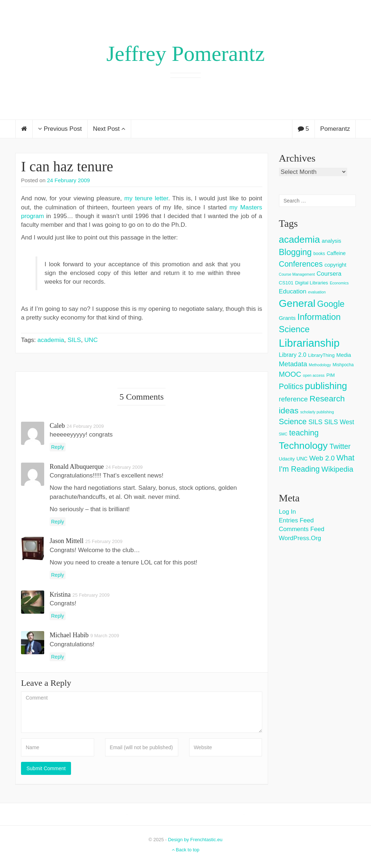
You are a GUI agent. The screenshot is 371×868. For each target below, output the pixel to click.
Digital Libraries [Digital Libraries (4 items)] (312, 283)
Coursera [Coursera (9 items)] (329, 274)
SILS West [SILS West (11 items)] (339, 422)
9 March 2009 (105, 636)
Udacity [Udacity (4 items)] (287, 459)
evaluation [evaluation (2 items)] (317, 292)
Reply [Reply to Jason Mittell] (58, 575)
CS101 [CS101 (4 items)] (286, 283)
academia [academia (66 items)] (300, 239)
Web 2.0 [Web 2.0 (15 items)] (322, 458)
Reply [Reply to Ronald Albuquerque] (58, 522)
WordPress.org (300, 538)
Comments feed (302, 529)
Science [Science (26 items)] (293, 422)
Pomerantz (335, 129)
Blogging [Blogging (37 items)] (295, 252)
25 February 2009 (104, 541)
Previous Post (60, 129)
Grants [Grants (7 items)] (287, 318)
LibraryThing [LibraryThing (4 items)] (321, 355)
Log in (287, 512)
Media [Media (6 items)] (344, 355)
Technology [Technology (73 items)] (303, 446)
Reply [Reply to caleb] (58, 447)
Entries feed (296, 520)
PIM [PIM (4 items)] (331, 375)
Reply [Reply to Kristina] (58, 616)
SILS (74, 340)
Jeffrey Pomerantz (185, 54)
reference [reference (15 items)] (293, 399)
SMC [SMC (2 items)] (283, 434)
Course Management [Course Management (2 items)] (297, 274)
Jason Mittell (67, 541)
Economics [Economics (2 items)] (339, 283)
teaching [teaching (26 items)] (304, 433)
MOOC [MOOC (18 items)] (290, 374)
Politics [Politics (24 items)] (291, 387)
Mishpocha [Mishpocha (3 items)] (343, 365)
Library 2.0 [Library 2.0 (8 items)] (293, 355)
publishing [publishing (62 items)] (326, 386)
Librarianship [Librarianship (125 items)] (309, 343)
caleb (57, 426)
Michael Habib (69, 635)
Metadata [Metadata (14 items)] (293, 364)
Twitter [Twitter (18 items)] (340, 446)
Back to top (186, 850)
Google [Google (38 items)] (331, 304)
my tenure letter (146, 198)
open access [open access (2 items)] (314, 375)
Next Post (109, 129)
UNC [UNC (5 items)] (302, 459)
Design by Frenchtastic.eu (195, 840)
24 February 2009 (68, 180)
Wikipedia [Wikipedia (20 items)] (337, 469)
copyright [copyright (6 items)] (335, 265)
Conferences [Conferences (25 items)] (301, 264)
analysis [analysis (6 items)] (332, 241)
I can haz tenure (67, 166)
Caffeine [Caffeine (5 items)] (336, 253)
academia (51, 340)
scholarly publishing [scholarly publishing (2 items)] (317, 412)
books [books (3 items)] (319, 254)
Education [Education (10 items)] (293, 291)
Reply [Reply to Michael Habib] (58, 657)
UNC (91, 340)
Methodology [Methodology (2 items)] (320, 365)
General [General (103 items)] (297, 303)
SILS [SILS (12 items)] (315, 422)
